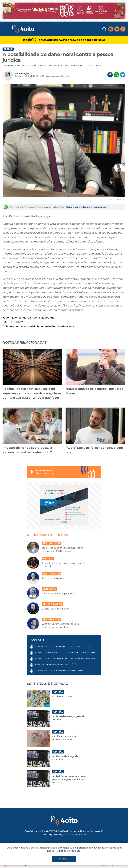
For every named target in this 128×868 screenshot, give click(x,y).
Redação (24, 73)
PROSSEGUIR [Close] (64, 859)
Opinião (8, 49)
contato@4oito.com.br (75, 835)
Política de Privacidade (68, 851)
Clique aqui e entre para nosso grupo (86, 207)
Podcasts (37, 640)
